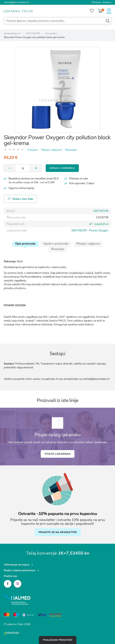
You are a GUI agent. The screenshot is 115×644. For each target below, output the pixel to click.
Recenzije (71, 150)
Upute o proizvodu (56, 244)
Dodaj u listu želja (20, 199)
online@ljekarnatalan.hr (17, 2)
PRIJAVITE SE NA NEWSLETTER (58, 532)
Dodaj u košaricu (62, 168)
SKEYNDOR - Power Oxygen (90, 230)
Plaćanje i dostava (101, 2)
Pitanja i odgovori (51, 150)
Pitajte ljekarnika (58, 454)
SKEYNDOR (101, 211)
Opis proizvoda (25, 244)
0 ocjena (33, 150)
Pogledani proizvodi (58, 640)
